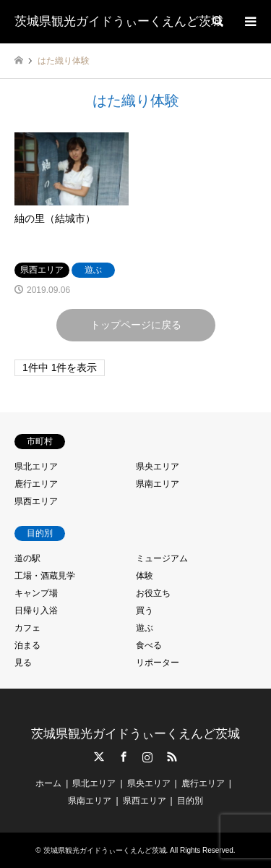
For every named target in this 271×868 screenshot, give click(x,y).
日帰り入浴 (36, 610)
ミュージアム (162, 558)
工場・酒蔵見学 (45, 576)
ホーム (48, 783)
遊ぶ (145, 628)
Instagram (147, 757)
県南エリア (158, 484)
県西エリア (36, 501)
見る (23, 663)
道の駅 (27, 558)
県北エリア (36, 467)
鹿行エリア (36, 484)
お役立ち (153, 593)
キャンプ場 (36, 593)
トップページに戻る (136, 325)
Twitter (99, 757)
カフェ (27, 628)
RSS (172, 757)
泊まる (27, 645)
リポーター (158, 663)
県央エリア (158, 467)
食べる (149, 645)
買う (145, 610)
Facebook (124, 757)
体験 (145, 576)
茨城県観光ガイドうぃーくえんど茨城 (135, 734)
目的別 (190, 801)
